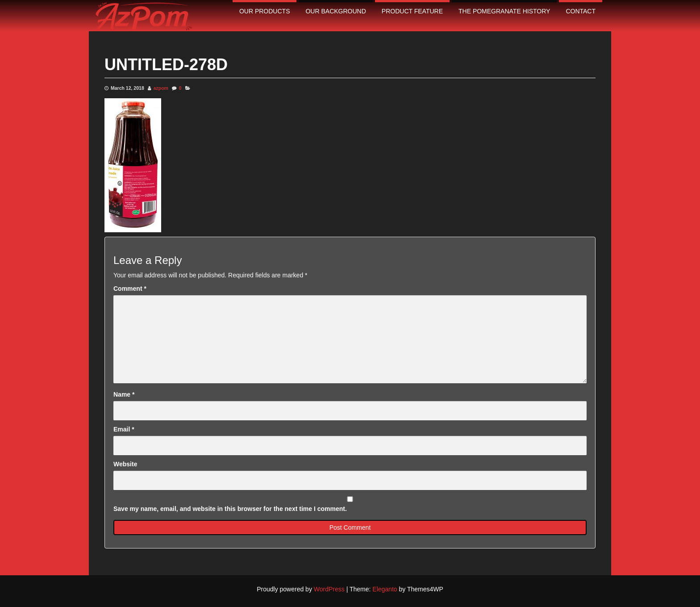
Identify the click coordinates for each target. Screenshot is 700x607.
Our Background (335, 11)
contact (581, 11)
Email (124, 429)
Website (125, 464)
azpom (161, 88)
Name (124, 394)
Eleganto (385, 589)
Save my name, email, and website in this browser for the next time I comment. (230, 509)
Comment (130, 289)
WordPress (329, 589)
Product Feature (412, 11)
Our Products (265, 11)
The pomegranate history (504, 11)
